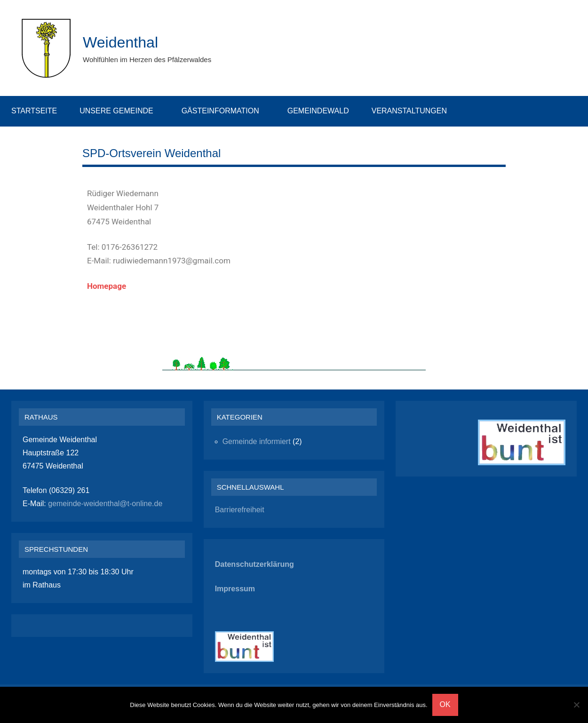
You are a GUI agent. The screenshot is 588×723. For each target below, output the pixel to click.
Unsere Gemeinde (121, 111)
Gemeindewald (318, 111)
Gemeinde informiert (257, 441)
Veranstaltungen (414, 111)
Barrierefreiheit (240, 510)
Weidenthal (125, 42)
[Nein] (576, 705)
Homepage (107, 286)
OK (445, 704)
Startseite (34, 111)
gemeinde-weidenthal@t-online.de (104, 504)
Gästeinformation (225, 111)
